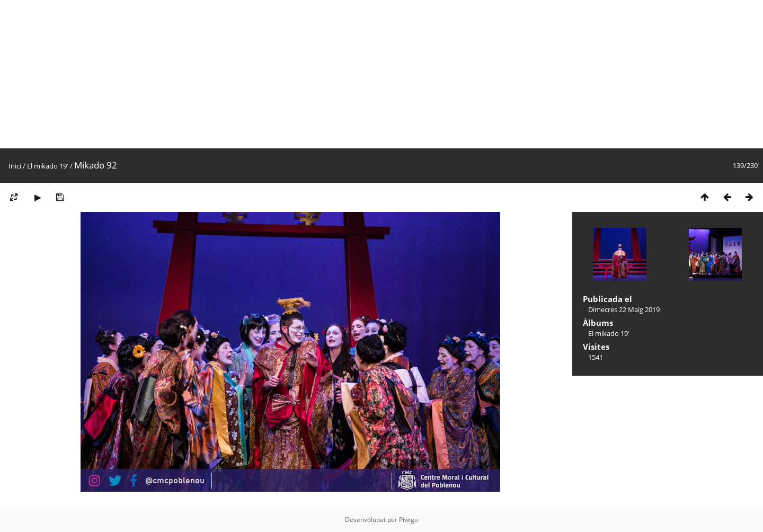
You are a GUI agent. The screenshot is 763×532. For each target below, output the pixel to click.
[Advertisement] (318, 74)
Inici (15, 166)
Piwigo (409, 520)
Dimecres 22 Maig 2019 (624, 309)
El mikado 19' (48, 166)
